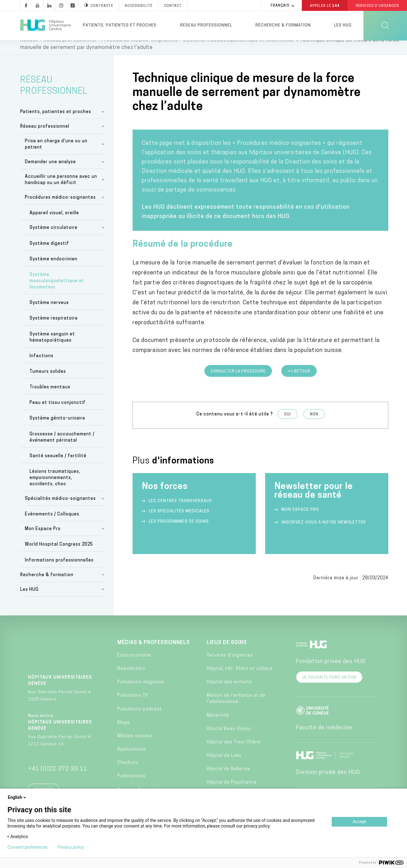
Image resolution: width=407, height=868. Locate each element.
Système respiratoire (54, 328)
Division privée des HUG (328, 782)
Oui (288, 424)
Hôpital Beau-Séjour (229, 739)
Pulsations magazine (141, 692)
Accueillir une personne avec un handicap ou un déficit (61, 190)
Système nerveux (49, 313)
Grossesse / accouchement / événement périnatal (62, 447)
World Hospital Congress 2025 (59, 554)
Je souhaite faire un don (329, 687)
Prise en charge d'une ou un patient (56, 154)
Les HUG (343, 25)
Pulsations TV (133, 705)
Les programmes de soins (179, 531)
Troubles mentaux (50, 397)
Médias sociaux (135, 746)
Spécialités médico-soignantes (60, 508)
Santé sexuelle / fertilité (58, 466)
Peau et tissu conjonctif (58, 413)
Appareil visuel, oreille (54, 223)
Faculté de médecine (324, 738)
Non (314, 424)
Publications (131, 786)
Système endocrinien (54, 269)
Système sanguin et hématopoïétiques (52, 347)
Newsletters (131, 678)
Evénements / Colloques (52, 524)
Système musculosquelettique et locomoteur (239, 50)
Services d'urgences (230, 665)
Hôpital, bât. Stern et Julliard (240, 678)
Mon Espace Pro (43, 539)
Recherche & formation (283, 25)
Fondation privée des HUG (331, 671)
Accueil (29, 50)
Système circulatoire (54, 237)
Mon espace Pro (300, 519)
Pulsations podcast (140, 719)
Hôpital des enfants (229, 692)
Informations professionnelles (59, 570)
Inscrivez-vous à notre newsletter (324, 532)
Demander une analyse (50, 172)
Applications (132, 759)
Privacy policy (71, 847)
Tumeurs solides (48, 381)
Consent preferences (28, 847)
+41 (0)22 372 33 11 (58, 779)
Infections (42, 366)
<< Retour (299, 381)
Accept (359, 822)
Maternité (218, 725)
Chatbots (128, 773)
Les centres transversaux (180, 511)
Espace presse (134, 665)
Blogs (124, 732)
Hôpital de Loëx (224, 765)
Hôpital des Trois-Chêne (234, 752)
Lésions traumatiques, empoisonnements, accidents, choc (55, 488)
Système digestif (49, 253)
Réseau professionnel (206, 25)
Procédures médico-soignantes (140, 50)
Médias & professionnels (154, 652)
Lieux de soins (227, 652)
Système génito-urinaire (57, 428)
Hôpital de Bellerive (228, 779)
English (17, 797)
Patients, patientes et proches (120, 25)
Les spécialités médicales (179, 521)
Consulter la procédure (238, 381)
